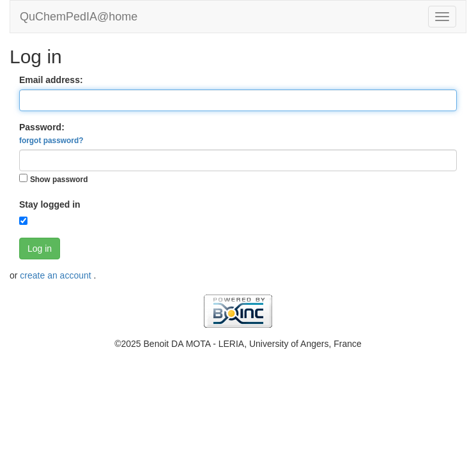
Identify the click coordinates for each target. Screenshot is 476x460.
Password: (51, 134)
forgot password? (51, 141)
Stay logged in (50, 204)
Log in (40, 249)
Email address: (51, 80)
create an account (57, 275)
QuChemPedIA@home (79, 17)
